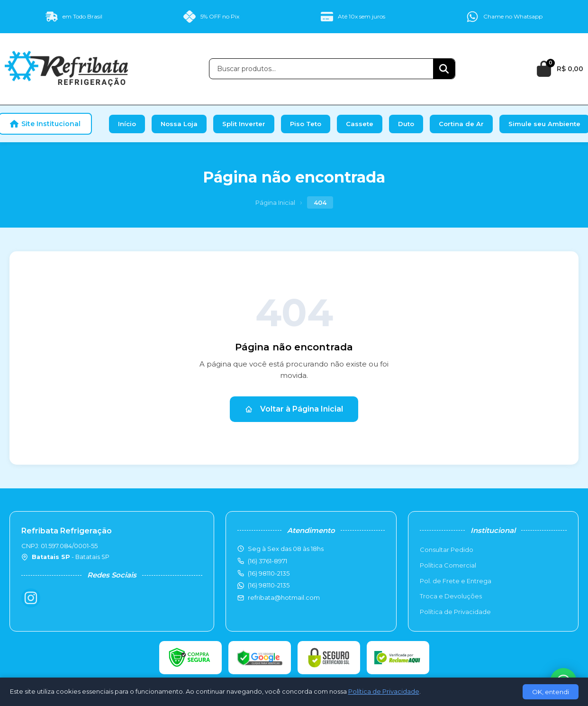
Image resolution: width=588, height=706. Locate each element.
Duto (406, 124)
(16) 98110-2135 (269, 585)
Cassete (360, 124)
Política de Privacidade (455, 612)
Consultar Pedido (447, 550)
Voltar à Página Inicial (294, 409)
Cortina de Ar (461, 124)
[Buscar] (444, 69)
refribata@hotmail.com (284, 597)
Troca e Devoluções (451, 596)
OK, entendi (551, 692)
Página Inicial (275, 202)
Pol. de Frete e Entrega (456, 581)
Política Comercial (448, 565)
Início (127, 124)
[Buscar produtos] (321, 69)
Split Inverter (244, 124)
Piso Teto (306, 124)
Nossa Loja (179, 124)
